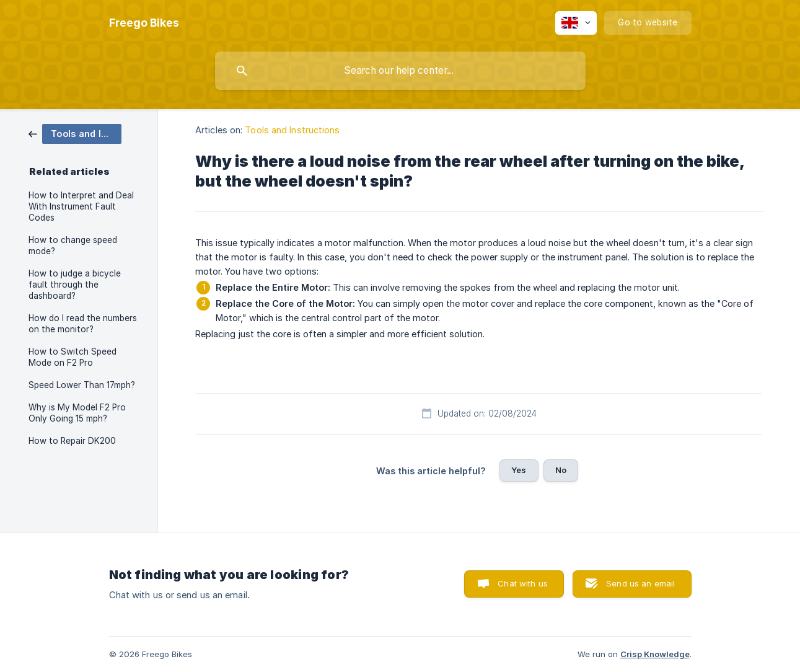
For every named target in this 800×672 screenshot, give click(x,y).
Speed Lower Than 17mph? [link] (82, 385)
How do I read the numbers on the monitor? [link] (83, 324)
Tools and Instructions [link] (292, 130)
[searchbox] (400, 71)
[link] (75, 133)
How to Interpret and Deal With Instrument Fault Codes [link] (81, 206)
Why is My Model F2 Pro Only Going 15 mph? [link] (77, 413)
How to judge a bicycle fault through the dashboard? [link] (75, 285)
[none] (144, 23)
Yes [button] (519, 470)
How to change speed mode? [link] (73, 245)
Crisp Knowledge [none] (655, 654)
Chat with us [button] (523, 583)
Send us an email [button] (640, 583)
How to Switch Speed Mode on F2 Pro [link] (73, 357)
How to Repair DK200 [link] (72, 441)
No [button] (561, 470)
